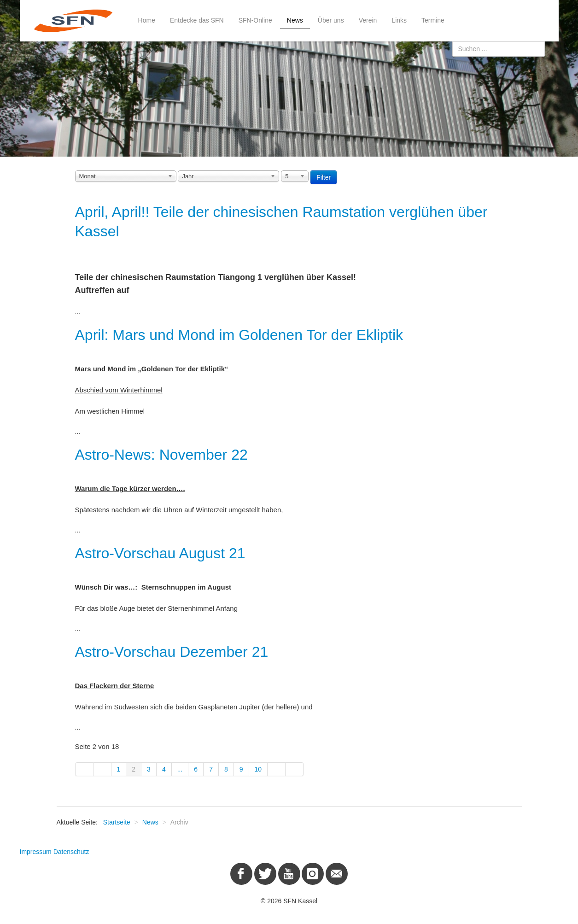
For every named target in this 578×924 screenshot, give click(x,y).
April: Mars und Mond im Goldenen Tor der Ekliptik (239, 335)
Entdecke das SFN (197, 20)
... (180, 769)
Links (399, 20)
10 (258, 769)
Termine (433, 20)
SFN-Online (255, 20)
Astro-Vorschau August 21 (160, 553)
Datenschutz (71, 852)
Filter (324, 177)
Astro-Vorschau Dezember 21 (172, 652)
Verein (368, 20)
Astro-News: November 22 (161, 455)
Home (147, 20)
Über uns (331, 20)
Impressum (36, 852)
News (295, 20)
